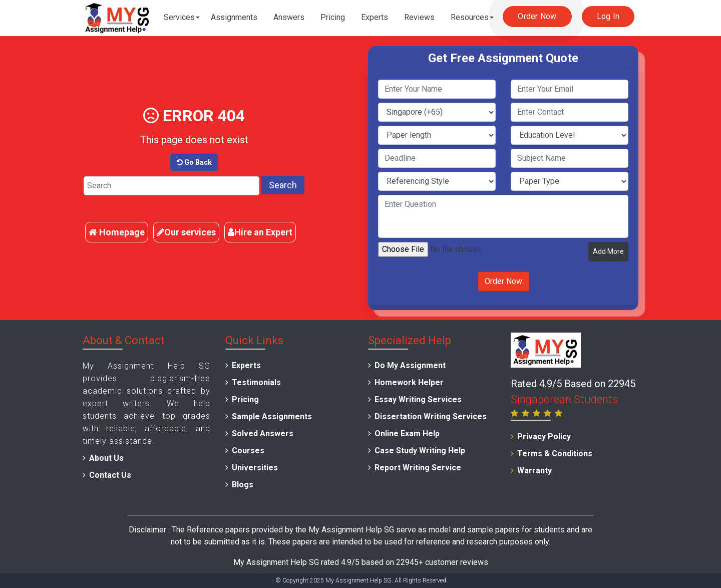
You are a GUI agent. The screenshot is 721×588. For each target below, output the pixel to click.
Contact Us (110, 475)
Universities (255, 468)
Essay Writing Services (418, 399)
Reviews (419, 17)
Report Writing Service (418, 468)
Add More (608, 251)
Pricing (333, 17)
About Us (106, 458)
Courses (248, 451)
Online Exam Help (407, 433)
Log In (608, 16)
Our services (186, 232)
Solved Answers (263, 433)
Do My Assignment (410, 365)
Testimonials (256, 382)
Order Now (537, 16)
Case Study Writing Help (420, 451)
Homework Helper (409, 382)
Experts (375, 17)
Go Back (194, 162)
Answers (289, 17)
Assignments (234, 17)
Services (179, 17)
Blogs (243, 485)
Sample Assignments (272, 416)
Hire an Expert (260, 232)
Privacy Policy (544, 436)
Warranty (534, 471)
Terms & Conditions (555, 454)
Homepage (117, 232)
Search (283, 185)
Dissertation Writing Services (431, 416)
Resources (470, 17)
